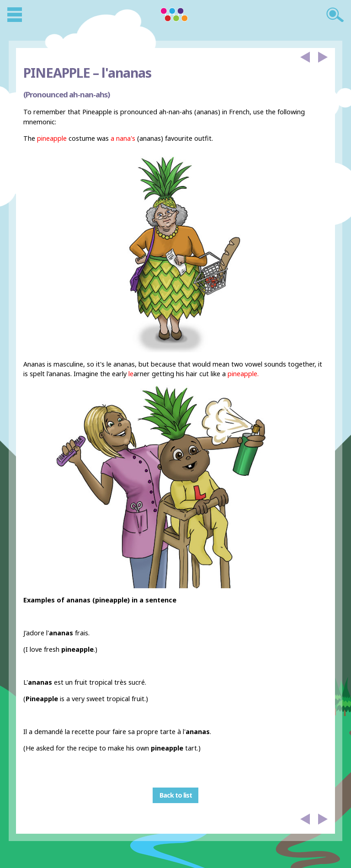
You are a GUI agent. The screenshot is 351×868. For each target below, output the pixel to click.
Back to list (176, 796)
